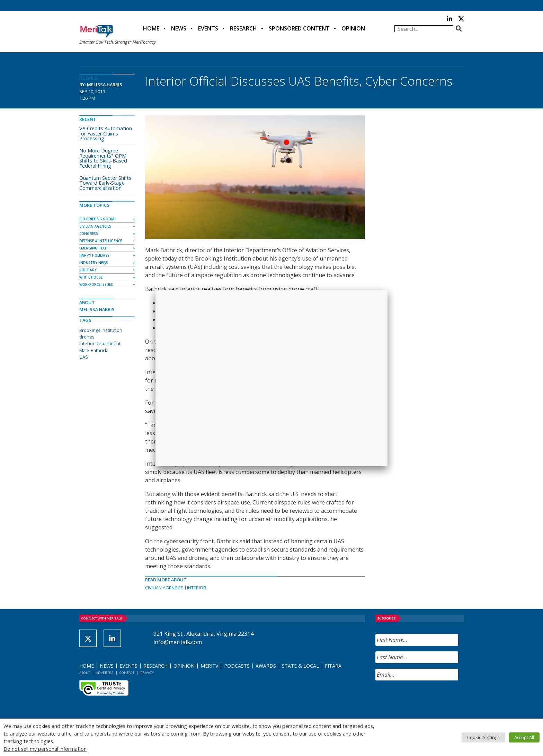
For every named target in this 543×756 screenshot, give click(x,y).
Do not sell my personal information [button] (45, 749)
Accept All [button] (524, 737)
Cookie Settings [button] (483, 737)
